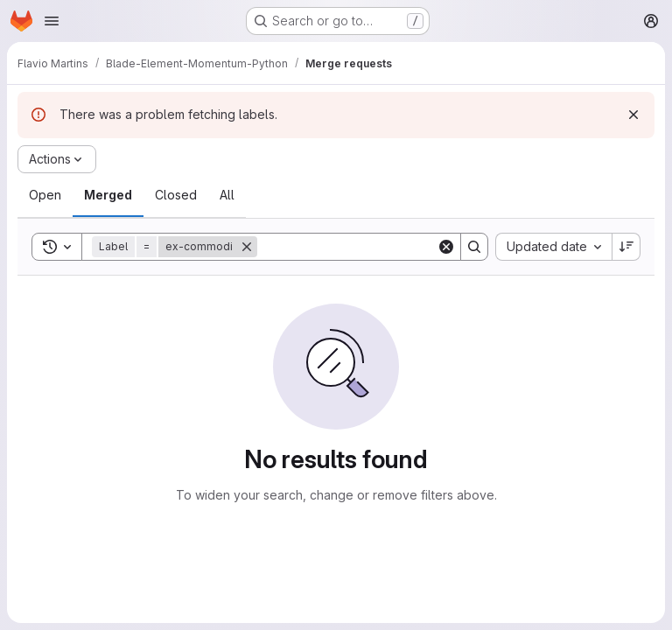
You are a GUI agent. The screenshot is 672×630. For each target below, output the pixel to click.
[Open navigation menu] (52, 21)
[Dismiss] (633, 115)
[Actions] (57, 159)
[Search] (366, 247)
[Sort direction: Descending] (626, 247)
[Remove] (247, 247)
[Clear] (446, 247)
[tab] (45, 195)
